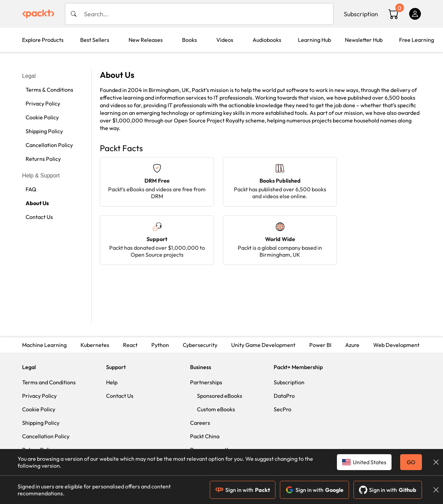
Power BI (320, 345)
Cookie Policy (42, 117)
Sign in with (243, 490)
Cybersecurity (200, 345)
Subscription (361, 14)
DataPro (284, 396)
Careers (200, 423)
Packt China (205, 436)
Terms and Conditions (49, 382)
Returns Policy (43, 159)
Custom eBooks (216, 409)
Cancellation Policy (49, 145)
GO (411, 462)
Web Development (396, 345)
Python (160, 345)
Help (112, 382)
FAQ (31, 189)
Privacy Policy (43, 103)
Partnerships (206, 382)
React (130, 345)
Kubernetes (95, 345)
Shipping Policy (44, 131)
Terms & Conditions (49, 90)
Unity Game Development (263, 345)
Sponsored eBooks (220, 396)
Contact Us (39, 217)
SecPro (282, 409)
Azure (352, 345)
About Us (37, 203)
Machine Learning (44, 345)
